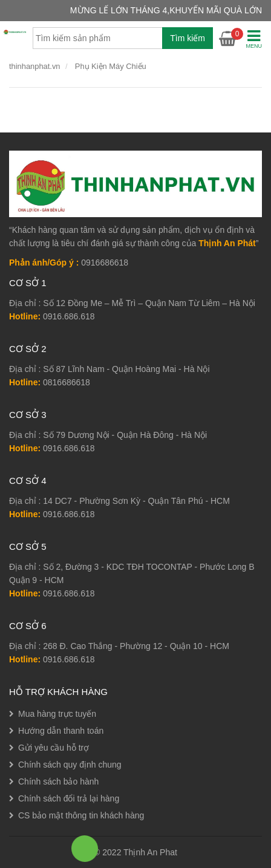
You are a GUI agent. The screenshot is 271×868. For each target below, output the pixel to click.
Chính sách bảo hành (58, 782)
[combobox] (123, 38)
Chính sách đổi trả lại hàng (69, 798)
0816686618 (67, 382)
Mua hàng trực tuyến (57, 714)
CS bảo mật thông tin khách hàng (81, 815)
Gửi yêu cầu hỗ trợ (54, 748)
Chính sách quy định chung (70, 765)
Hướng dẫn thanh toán (61, 731)
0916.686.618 (69, 316)
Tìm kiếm (188, 38)
